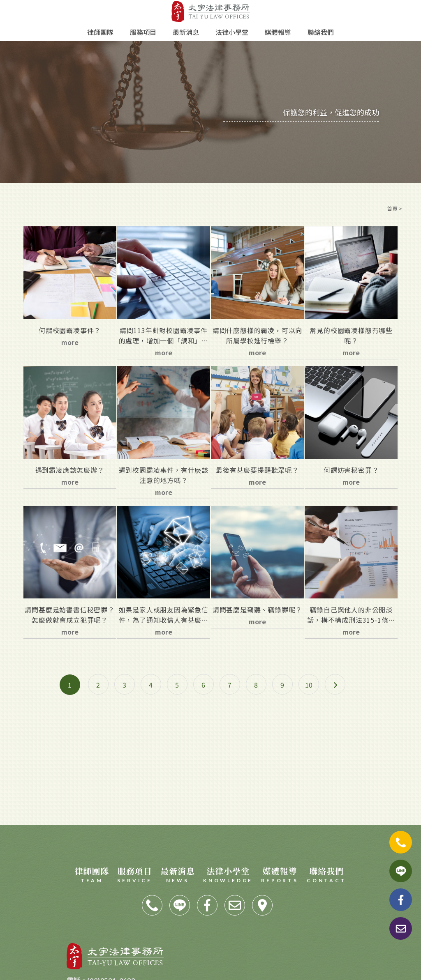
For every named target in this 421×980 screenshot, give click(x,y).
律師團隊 (100, 32)
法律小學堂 (232, 32)
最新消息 (186, 32)
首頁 (392, 208)
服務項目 (143, 32)
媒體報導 (278, 32)
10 (309, 685)
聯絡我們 (321, 32)
